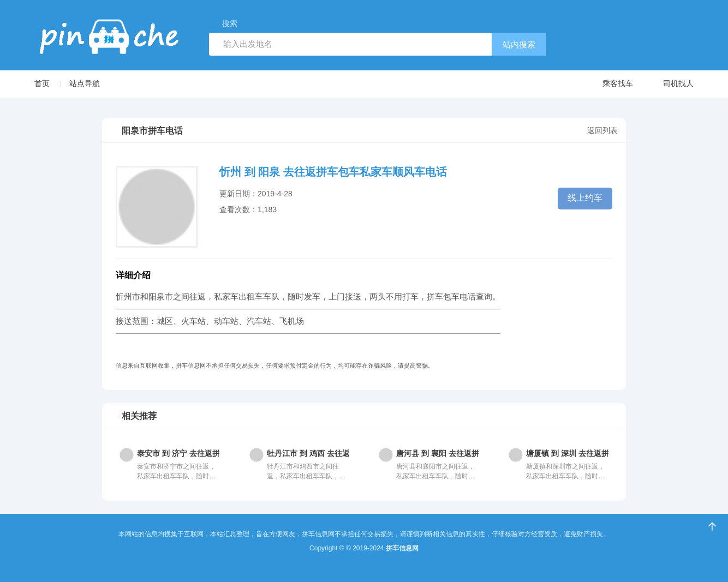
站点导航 (85, 83)
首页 (42, 83)
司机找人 (668, 84)
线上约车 (585, 198)
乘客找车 (607, 84)
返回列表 (602, 130)
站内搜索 (519, 44)
